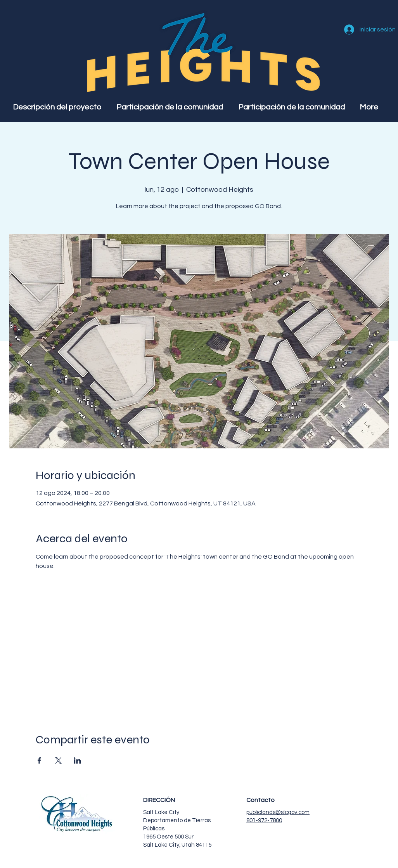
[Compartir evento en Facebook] (39, 760)
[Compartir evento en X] (58, 760)
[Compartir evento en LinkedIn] (77, 760)
